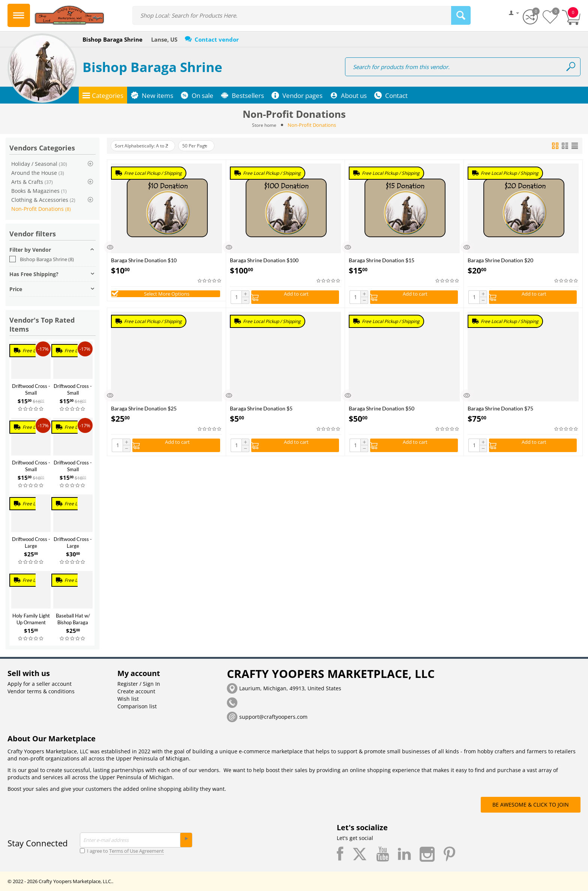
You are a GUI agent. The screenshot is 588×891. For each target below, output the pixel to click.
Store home (264, 125)
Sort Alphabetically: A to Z (146, 146)
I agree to (122, 851)
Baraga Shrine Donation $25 (144, 410)
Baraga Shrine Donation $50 (382, 410)
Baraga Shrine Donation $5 (261, 410)
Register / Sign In (139, 684)
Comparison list (137, 706)
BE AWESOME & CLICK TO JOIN (531, 805)
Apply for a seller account (40, 684)
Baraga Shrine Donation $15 (382, 260)
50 (207, 146)
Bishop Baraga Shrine (152, 67)
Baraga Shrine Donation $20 (500, 260)
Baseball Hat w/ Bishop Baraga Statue (73, 622)
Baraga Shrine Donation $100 (264, 260)
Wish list (128, 699)
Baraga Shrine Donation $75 (500, 410)
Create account (136, 691)
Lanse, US (164, 39)
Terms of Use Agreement (136, 851)
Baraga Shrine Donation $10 (144, 260)
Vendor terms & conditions (41, 691)
